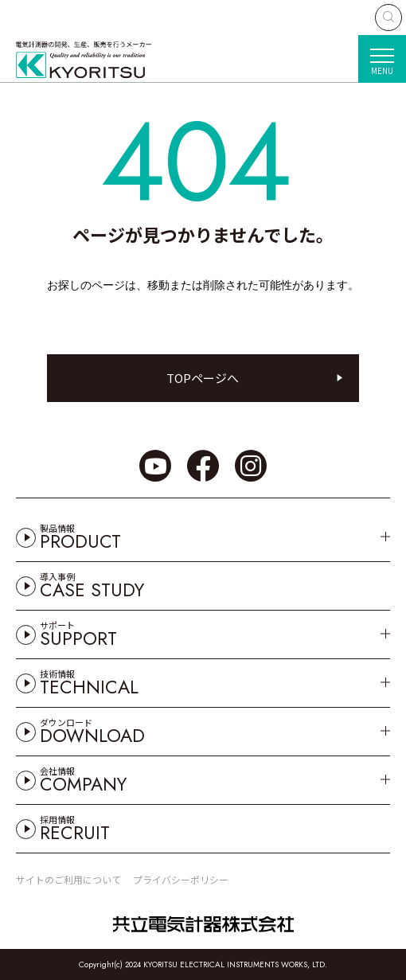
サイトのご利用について (68, 879)
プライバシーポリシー (181, 879)
